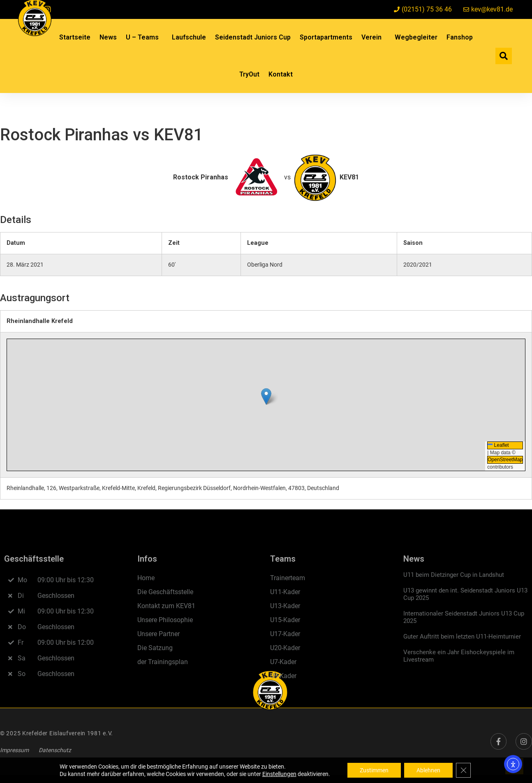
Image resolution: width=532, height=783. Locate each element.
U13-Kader (285, 606)
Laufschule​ (189, 37)
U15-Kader (285, 620)
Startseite (75, 37)
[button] (504, 56)
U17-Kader (285, 634)
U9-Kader (283, 676)
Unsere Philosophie (165, 620)
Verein (374, 37)
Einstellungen (279, 774)
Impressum (14, 750)
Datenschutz (55, 750)
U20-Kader (285, 648)
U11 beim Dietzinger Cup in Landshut (454, 575)
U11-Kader (285, 592)
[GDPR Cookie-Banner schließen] (463, 770)
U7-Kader (283, 662)
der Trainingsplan (163, 662)
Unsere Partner (158, 634)
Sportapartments (326, 37)
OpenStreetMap (505, 460)
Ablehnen (428, 770)
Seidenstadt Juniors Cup (253, 37)
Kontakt (281, 74)
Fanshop (460, 37)
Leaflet (498, 445)
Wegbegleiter (416, 37)
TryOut (249, 74)
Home (146, 578)
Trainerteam (288, 578)
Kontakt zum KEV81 (166, 606)
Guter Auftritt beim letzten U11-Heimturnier (462, 637)
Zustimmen (374, 770)
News (108, 37)
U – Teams (144, 37)
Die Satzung (155, 648)
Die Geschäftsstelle (165, 592)
